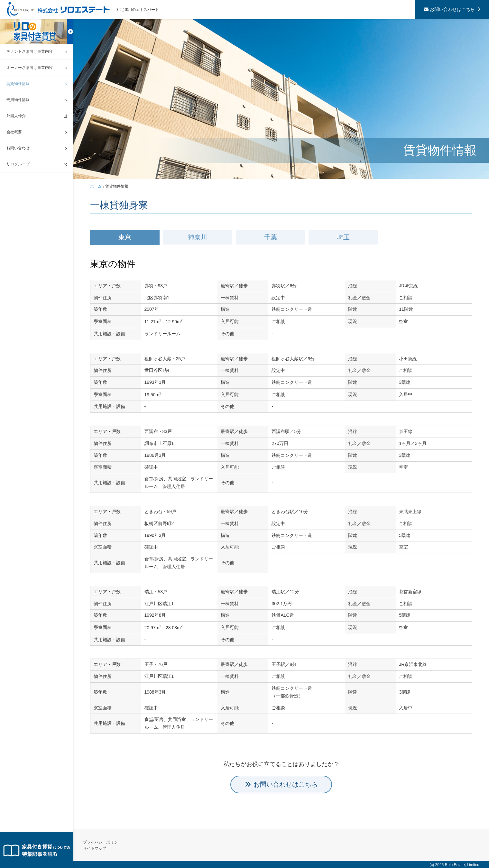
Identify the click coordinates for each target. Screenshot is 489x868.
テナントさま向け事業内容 (30, 51)
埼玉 (341, 237)
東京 (125, 237)
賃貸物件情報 (18, 84)
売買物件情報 (18, 100)
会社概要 (14, 132)
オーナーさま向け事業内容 (30, 68)
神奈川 (197, 237)
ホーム (96, 186)
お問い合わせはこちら (452, 9)
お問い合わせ (18, 148)
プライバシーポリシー (102, 842)
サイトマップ (95, 848)
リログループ (18, 164)
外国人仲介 (16, 116)
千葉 (269, 237)
